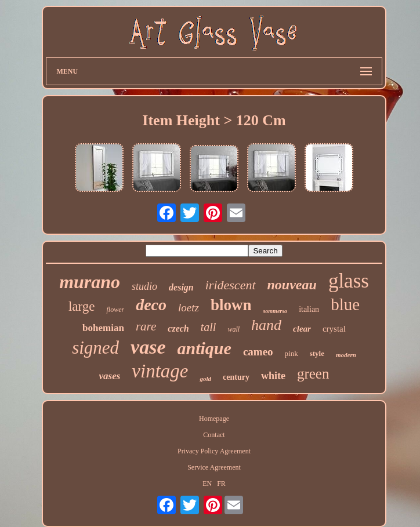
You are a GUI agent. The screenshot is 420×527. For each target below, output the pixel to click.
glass (349, 281)
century (236, 377)
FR (221, 484)
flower (115, 310)
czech (178, 328)
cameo (258, 352)
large (82, 306)
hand (266, 325)
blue (345, 304)
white (273, 376)
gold (205, 379)
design (181, 287)
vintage (160, 371)
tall (209, 327)
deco (151, 305)
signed (95, 348)
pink (292, 353)
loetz (189, 308)
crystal (334, 329)
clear (302, 329)
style (317, 353)
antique (204, 348)
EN (207, 484)
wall (233, 329)
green (313, 374)
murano (90, 282)
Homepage (214, 419)
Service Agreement (214, 467)
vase (148, 347)
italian (309, 309)
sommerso (275, 311)
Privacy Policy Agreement (214, 451)
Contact (214, 435)
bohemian (103, 328)
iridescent (231, 285)
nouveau (292, 285)
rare (146, 326)
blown (231, 305)
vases (110, 376)
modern (346, 355)
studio (144, 286)
